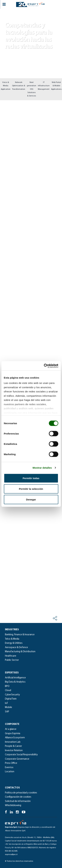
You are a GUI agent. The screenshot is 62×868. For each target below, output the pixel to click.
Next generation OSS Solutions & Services (31, 89)
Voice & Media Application (6, 86)
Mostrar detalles (42, 468)
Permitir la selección (31, 489)
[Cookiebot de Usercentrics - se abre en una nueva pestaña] (44, 366)
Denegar (31, 499)
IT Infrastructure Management (44, 86)
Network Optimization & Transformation (19, 86)
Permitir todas (31, 478)
